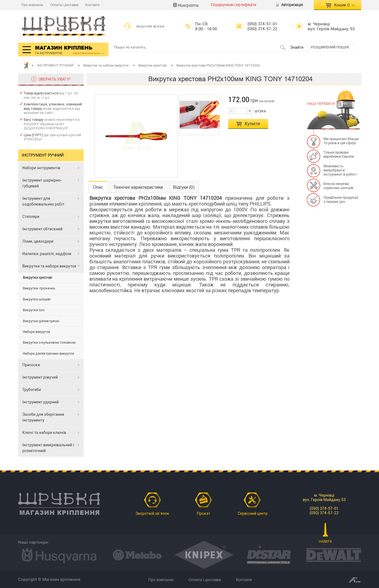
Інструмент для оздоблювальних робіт (43, 201)
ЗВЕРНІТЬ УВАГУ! (54, 79)
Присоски (31, 365)
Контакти (92, 5)
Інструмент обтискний (42, 229)
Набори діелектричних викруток (49, 354)
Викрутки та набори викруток (106, 65)
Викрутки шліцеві (37, 299)
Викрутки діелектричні (41, 321)
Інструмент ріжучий (40, 377)
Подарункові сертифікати (234, 5)
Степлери (31, 217)
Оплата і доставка (64, 5)
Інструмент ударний (40, 402)
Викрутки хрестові (153, 65)
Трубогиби (32, 390)
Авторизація (292, 5)
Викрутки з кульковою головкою (49, 343)
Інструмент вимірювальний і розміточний (48, 448)
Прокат (204, 513)
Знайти (297, 47)
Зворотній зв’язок (150, 26)
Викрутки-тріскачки (39, 288)
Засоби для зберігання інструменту (43, 417)
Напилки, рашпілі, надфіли (47, 254)
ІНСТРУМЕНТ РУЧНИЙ (56, 65)
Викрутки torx (34, 310)
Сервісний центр (253, 513)
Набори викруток (37, 332)
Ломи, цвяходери (38, 241)
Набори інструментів (41, 168)
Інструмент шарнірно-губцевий (42, 183)
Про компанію (32, 5)
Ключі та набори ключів (44, 433)
